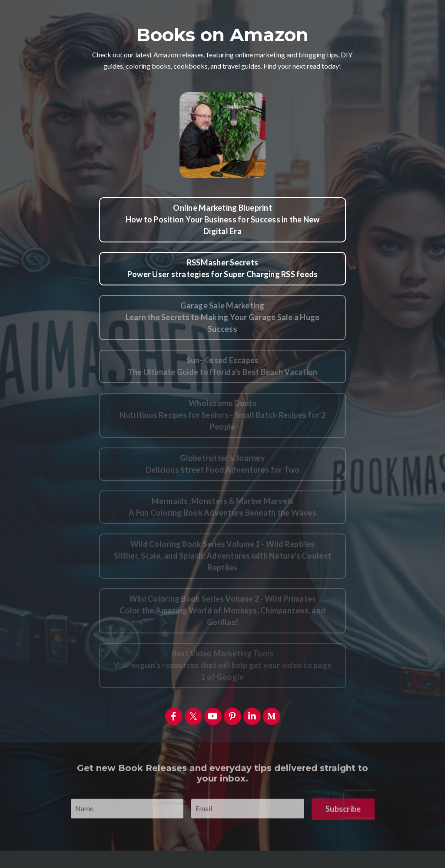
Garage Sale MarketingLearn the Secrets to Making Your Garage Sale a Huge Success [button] (223, 317)
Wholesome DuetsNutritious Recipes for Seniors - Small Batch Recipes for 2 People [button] (222, 415)
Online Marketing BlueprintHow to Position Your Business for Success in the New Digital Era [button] (223, 219)
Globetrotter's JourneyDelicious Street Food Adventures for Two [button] (223, 464)
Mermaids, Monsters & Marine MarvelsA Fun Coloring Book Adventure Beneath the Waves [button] (222, 507)
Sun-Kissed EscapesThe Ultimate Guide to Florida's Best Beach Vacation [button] (223, 366)
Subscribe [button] (343, 821)
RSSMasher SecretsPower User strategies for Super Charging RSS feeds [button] (223, 268)
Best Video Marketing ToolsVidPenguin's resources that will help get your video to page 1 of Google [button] (222, 665)
